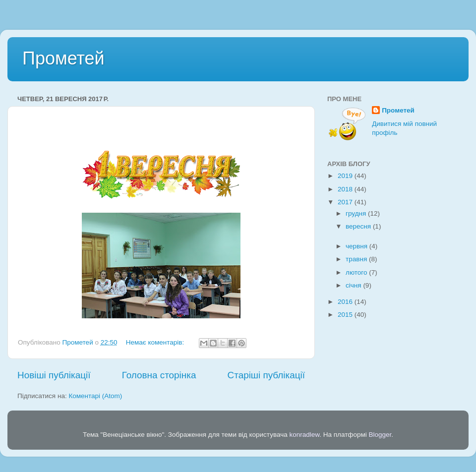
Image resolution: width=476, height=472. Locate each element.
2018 (346, 189)
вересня (359, 226)
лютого (357, 272)
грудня (357, 213)
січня (354, 285)
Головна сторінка (159, 375)
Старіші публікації (266, 375)
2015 (346, 315)
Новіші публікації (54, 375)
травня (357, 259)
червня (357, 246)
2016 (346, 302)
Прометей (63, 58)
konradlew (304, 435)
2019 (346, 176)
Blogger (380, 435)
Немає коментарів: (156, 342)
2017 (346, 202)
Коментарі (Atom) (95, 396)
